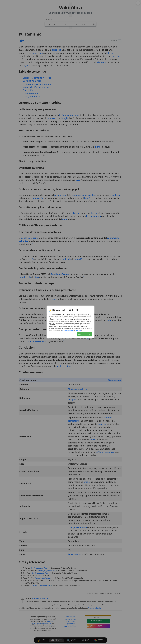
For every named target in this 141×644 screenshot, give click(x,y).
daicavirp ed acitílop (68, 330)
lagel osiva (78, 330)
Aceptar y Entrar (85, 334)
